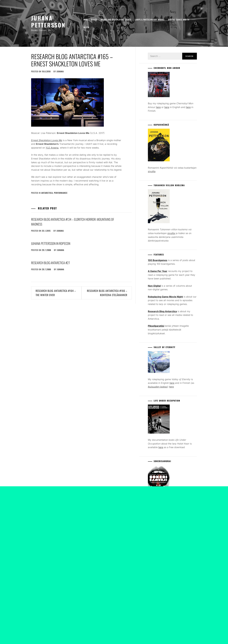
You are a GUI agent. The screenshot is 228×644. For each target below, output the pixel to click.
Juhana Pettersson (48, 21)
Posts (94, 20)
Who (86, 20)
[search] (196, 23)
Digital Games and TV (179, 20)
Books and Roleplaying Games (116, 20)
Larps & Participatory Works (150, 20)
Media (86, 27)
